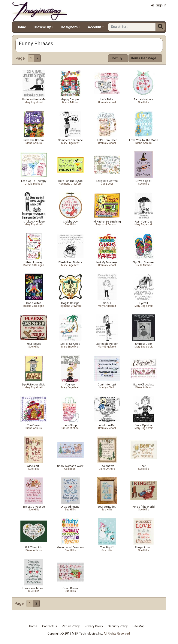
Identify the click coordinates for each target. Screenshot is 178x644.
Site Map (139, 626)
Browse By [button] (42, 27)
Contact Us (50, 626)
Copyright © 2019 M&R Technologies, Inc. (75, 633)
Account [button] (95, 27)
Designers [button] (69, 27)
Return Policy (71, 626)
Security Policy (118, 626)
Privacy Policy (94, 626)
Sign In (159, 5)
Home (21, 27)
